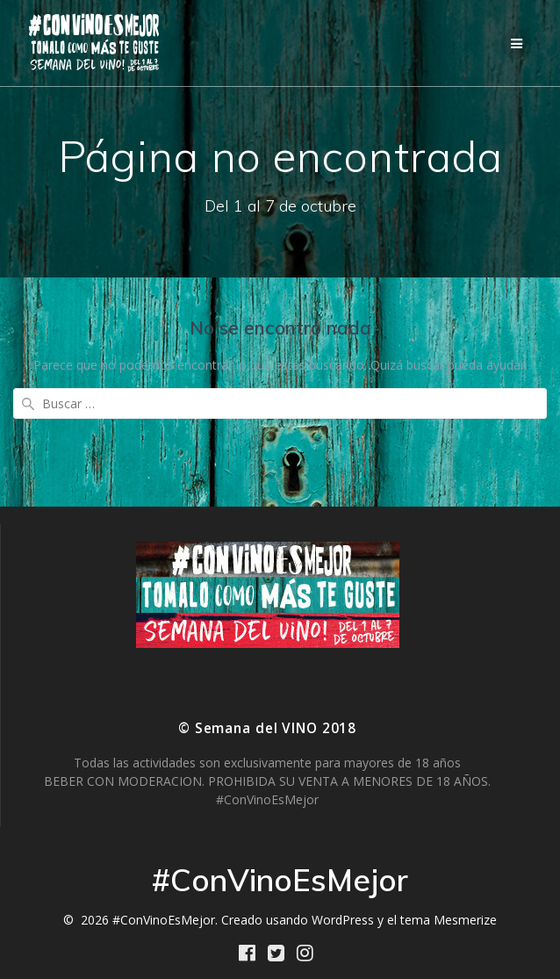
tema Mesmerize (449, 920)
